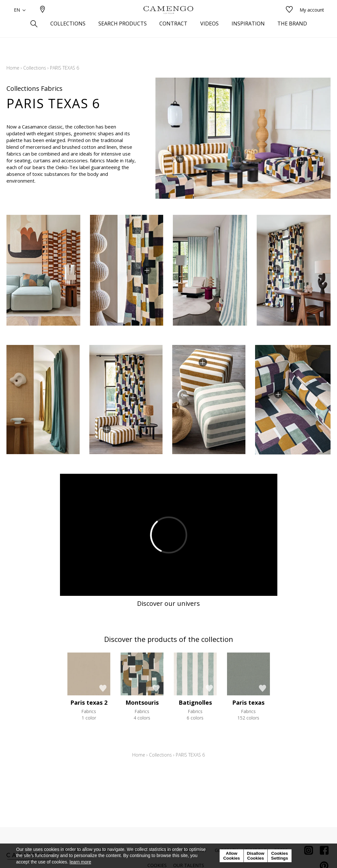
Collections (35, 68)
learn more (80, 862)
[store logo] (168, 20)
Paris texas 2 (89, 702)
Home (13, 68)
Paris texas (248, 702)
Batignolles (195, 702)
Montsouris (142, 702)
